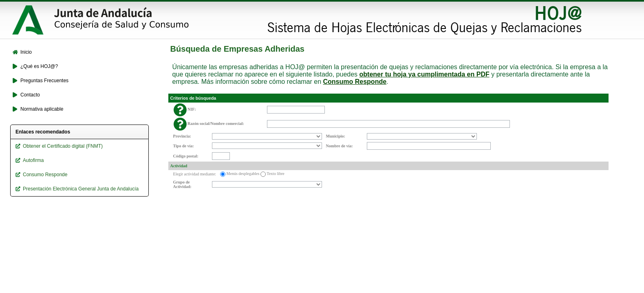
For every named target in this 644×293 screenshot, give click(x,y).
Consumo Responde (355, 82)
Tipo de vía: (184, 146)
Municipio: (336, 136)
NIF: (192, 109)
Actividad (179, 166)
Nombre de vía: (340, 146)
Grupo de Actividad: (182, 184)
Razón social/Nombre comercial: (216, 124)
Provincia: (182, 136)
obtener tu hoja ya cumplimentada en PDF (425, 74)
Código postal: (186, 156)
